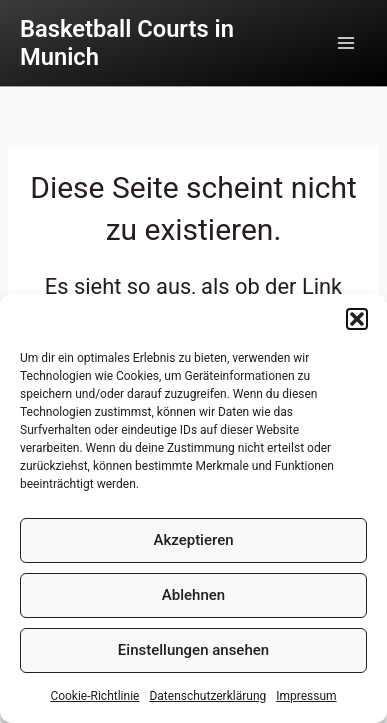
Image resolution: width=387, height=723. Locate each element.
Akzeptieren (193, 540)
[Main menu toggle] (346, 43)
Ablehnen (193, 595)
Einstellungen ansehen (193, 650)
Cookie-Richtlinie (94, 696)
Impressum (306, 696)
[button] (357, 319)
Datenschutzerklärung (207, 696)
